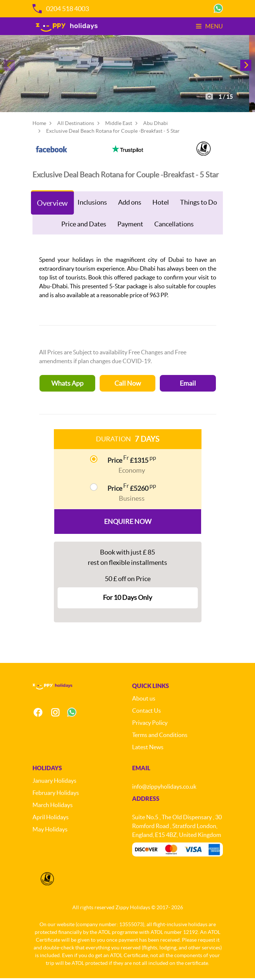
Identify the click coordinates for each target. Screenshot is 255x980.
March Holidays (53, 807)
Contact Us (147, 712)
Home (39, 125)
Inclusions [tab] (92, 204)
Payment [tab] (130, 226)
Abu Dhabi (156, 125)
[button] (246, 66)
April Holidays (51, 819)
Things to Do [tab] (199, 204)
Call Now (128, 385)
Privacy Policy (150, 724)
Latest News (148, 749)
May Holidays (50, 831)
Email (188, 385)
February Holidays (56, 795)
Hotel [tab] (161, 204)
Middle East (119, 125)
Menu (209, 26)
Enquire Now (128, 523)
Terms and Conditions (160, 737)
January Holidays (54, 782)
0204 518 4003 (61, 9)
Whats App (67, 385)
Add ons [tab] (130, 204)
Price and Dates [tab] (84, 226)
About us (144, 700)
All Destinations (76, 125)
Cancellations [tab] (174, 226)
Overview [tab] (52, 205)
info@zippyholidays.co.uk (164, 788)
